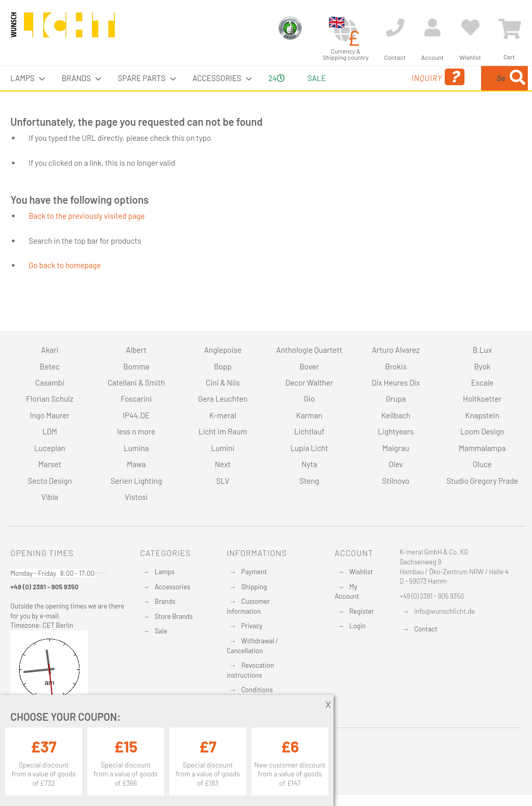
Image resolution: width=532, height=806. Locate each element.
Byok (482, 366)
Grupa (396, 399)
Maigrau (396, 448)
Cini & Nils (223, 382)
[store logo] (63, 30)
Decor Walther (309, 382)
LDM (50, 431)
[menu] (266, 90)
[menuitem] (25, 78)
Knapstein (482, 415)
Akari (50, 350)
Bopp (223, 366)
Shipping (254, 587)
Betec (50, 366)
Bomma (136, 366)
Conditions (257, 690)
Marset (50, 464)
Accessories (172, 587)
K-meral (223, 415)
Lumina (136, 448)
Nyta (309, 464)
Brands (165, 601)
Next (223, 464)
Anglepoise (223, 350)
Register (362, 611)
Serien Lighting (136, 481)
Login (357, 626)
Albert (136, 350)
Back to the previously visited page (87, 240)
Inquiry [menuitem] (357, 92)
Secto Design (50, 481)
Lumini (223, 448)
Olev (396, 464)
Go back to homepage (65, 289)
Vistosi (136, 497)
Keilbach (396, 415)
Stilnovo (396, 481)
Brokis (396, 366)
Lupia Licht (309, 448)
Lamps (165, 572)
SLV (223, 481)
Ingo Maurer (50, 415)
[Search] (417, 127)
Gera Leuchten (223, 399)
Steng (309, 481)
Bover (309, 366)
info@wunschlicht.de (444, 611)
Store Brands (174, 616)
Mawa (136, 464)
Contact (426, 629)
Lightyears (396, 431)
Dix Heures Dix (396, 382)
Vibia (50, 497)
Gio (309, 399)
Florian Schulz (50, 399)
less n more (136, 431)
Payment (254, 572)
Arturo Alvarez (396, 350)
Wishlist (361, 572)
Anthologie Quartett (309, 350)
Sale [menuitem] (310, 78)
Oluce (482, 464)
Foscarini (136, 399)
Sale (161, 631)
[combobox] (462, 90)
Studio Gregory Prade (482, 481)
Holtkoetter (482, 399)
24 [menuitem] (268, 90)
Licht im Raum (223, 431)
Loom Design (482, 431)
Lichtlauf (309, 431)
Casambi (50, 382)
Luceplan (50, 448)
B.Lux (482, 350)
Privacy (252, 626)
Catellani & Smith (136, 382)
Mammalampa (482, 448)
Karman (309, 415)
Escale (482, 382)
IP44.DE (136, 415)
